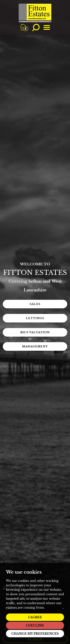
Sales (35, 304)
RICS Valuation (35, 332)
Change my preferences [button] (35, 634)
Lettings (35, 318)
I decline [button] (35, 625)
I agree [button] (35, 617)
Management (35, 346)
